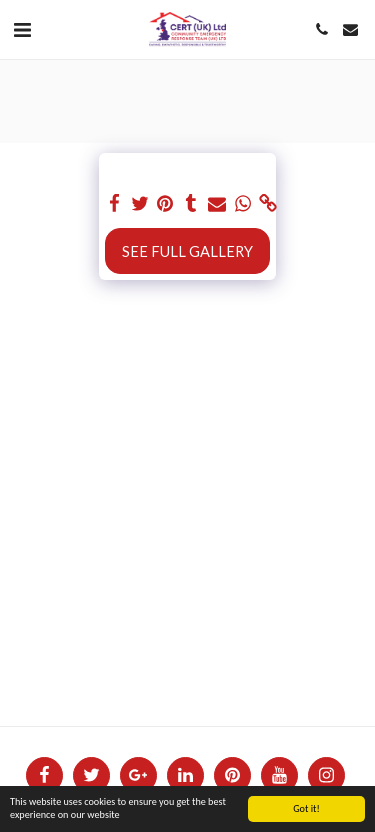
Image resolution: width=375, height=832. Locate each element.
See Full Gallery (187, 251)
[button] (22, 29)
